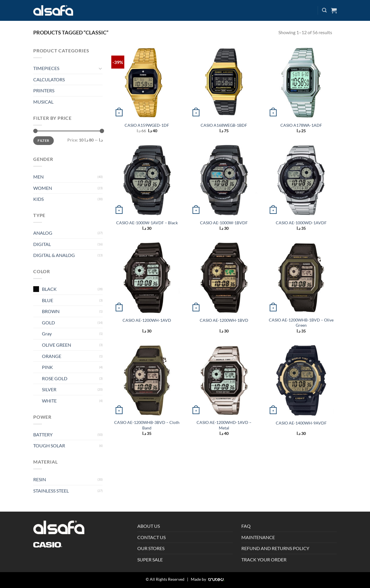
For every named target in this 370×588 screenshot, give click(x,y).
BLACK (49, 289)
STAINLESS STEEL (51, 491)
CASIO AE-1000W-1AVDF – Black (147, 223)
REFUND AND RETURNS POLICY (275, 548)
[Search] (324, 10)
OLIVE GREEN (57, 345)
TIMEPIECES (46, 68)
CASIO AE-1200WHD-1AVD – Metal (224, 425)
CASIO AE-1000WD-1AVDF (301, 223)
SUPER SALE (150, 559)
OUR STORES (151, 548)
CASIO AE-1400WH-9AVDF (301, 423)
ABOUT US (149, 526)
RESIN (40, 479)
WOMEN (43, 188)
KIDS (38, 199)
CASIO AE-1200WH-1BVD (224, 320)
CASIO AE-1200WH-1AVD (147, 320)
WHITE (49, 401)
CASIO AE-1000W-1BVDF (224, 223)
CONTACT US (151, 537)
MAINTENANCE (258, 537)
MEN (38, 177)
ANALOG (43, 233)
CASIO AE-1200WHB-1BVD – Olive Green (301, 323)
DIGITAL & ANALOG (54, 255)
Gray (47, 333)
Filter (43, 140)
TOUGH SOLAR (49, 445)
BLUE (48, 300)
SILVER (49, 389)
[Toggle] (100, 68)
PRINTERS (44, 90)
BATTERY (43, 434)
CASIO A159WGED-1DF (147, 125)
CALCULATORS (49, 79)
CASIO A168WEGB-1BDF (224, 125)
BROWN (51, 311)
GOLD (48, 323)
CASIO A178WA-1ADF (301, 125)
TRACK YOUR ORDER (264, 559)
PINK (47, 367)
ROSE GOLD (55, 378)
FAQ (246, 526)
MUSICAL (43, 102)
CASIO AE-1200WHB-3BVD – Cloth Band (147, 425)
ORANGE (52, 356)
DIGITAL (42, 244)
